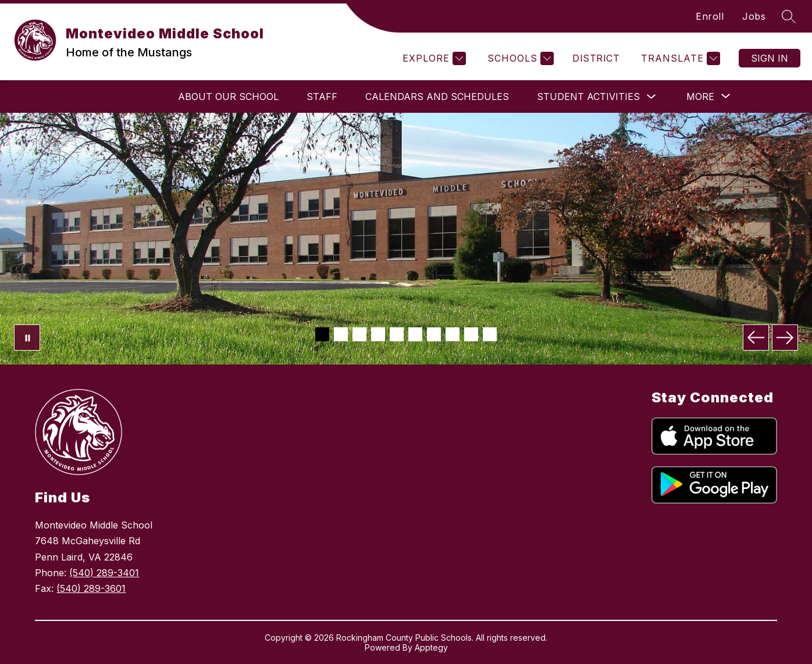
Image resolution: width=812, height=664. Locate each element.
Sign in (770, 58)
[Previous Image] (756, 338)
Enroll (710, 16)
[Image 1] (322, 334)
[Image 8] (453, 334)
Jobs (754, 16)
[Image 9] (471, 334)
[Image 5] (397, 334)
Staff (322, 97)
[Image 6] (415, 334)
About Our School (228, 97)
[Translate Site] (679, 58)
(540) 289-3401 (104, 573)
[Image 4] (378, 334)
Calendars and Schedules (437, 97)
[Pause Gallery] (27, 338)
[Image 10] (490, 334)
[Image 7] (434, 334)
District (596, 58)
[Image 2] (341, 334)
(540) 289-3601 (91, 588)
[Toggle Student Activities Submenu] (651, 97)
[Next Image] (785, 338)
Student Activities (588, 97)
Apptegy (431, 647)
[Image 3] (359, 334)
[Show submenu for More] (700, 97)
